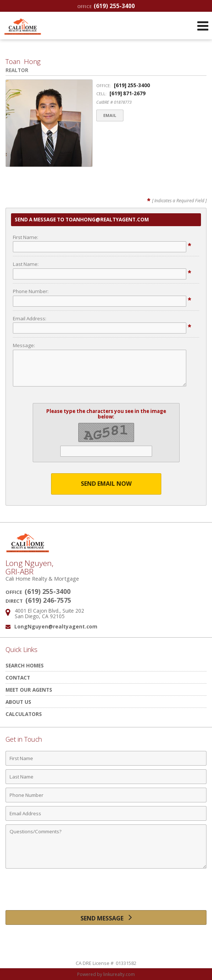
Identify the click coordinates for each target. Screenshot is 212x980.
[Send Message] (106, 917)
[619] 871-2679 (127, 93)
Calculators (24, 714)
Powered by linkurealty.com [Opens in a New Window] (106, 974)
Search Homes (25, 665)
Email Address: (30, 318)
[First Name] (106, 758)
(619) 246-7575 (48, 600)
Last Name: (26, 264)
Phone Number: (31, 291)
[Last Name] (106, 777)
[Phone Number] (106, 795)
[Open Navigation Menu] (203, 26)
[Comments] (106, 847)
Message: (24, 345)
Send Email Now (106, 484)
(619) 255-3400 (106, 6)
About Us (18, 702)
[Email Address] (106, 813)
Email (110, 115)
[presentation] (106, 892)
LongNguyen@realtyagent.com (56, 626)
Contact (18, 678)
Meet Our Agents (29, 690)
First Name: (26, 237)
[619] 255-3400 (132, 85)
